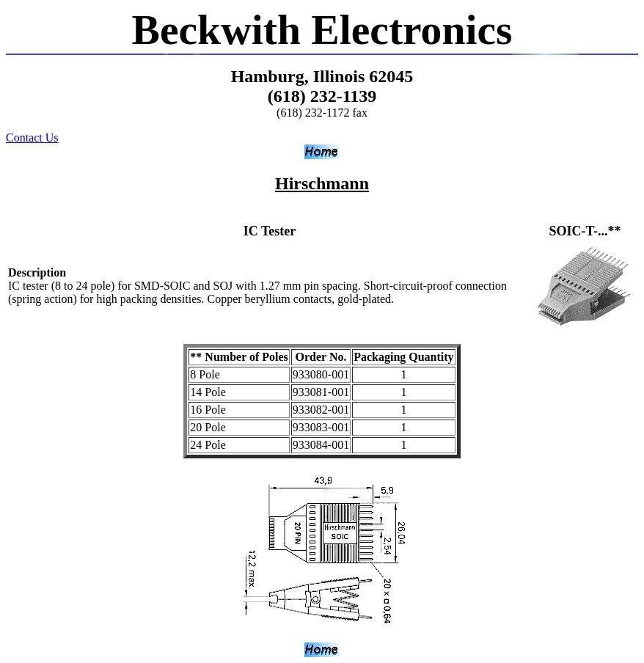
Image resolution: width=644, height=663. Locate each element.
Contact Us (32, 138)
